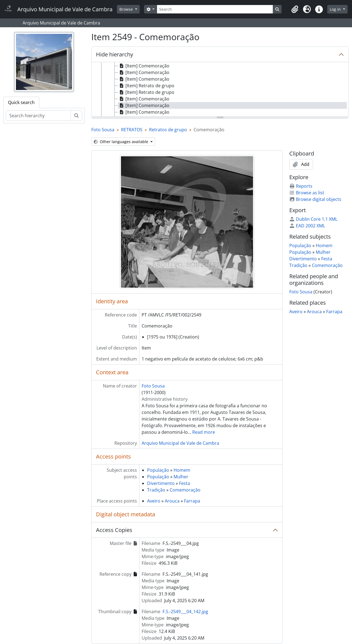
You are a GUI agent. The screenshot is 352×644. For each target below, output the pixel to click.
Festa (185, 483)
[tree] (220, 90)
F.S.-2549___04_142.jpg (185, 612)
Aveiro (154, 501)
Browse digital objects (315, 199)
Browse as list (307, 193)
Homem (182, 470)
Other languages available (122, 142)
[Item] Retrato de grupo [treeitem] (146, 86)
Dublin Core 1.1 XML (313, 219)
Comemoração (185, 490)
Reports (301, 186)
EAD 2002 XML (307, 226)
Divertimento (161, 483)
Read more (204, 432)
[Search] (215, 9)
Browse (127, 9)
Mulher (181, 477)
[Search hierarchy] (38, 116)
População (158, 470)
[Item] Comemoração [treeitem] (144, 66)
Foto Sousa (103, 130)
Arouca (172, 501)
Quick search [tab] (21, 102)
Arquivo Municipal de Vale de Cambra (180, 443)
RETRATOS (132, 130)
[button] (295, 9)
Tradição (156, 490)
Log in (336, 9)
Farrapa (192, 501)
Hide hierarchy (115, 54)
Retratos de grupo (168, 130)
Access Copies (114, 530)
